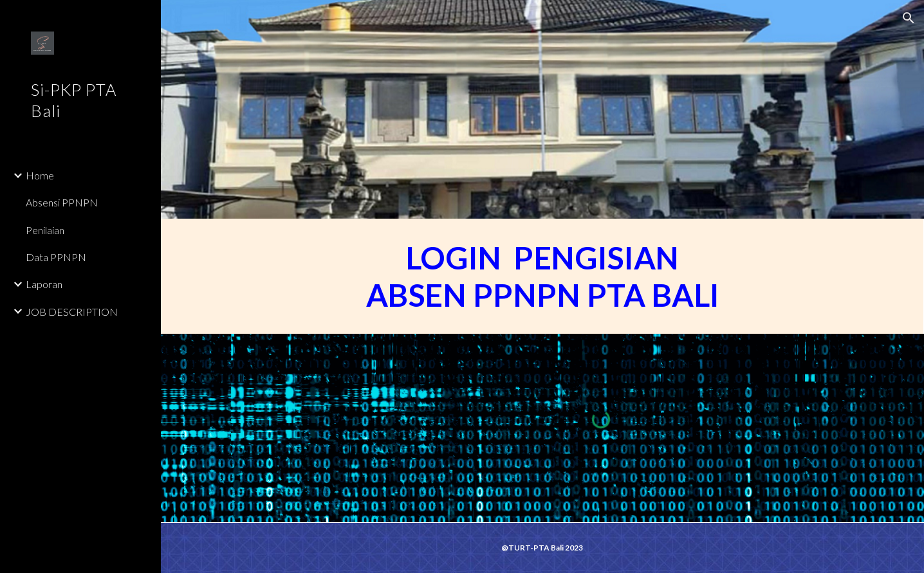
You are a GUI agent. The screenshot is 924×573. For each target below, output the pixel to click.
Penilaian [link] (45, 230)
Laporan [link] (44, 284)
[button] (909, 18)
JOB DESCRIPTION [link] (72, 312)
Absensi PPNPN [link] (62, 202)
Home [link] (40, 175)
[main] (543, 276)
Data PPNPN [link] (56, 257)
